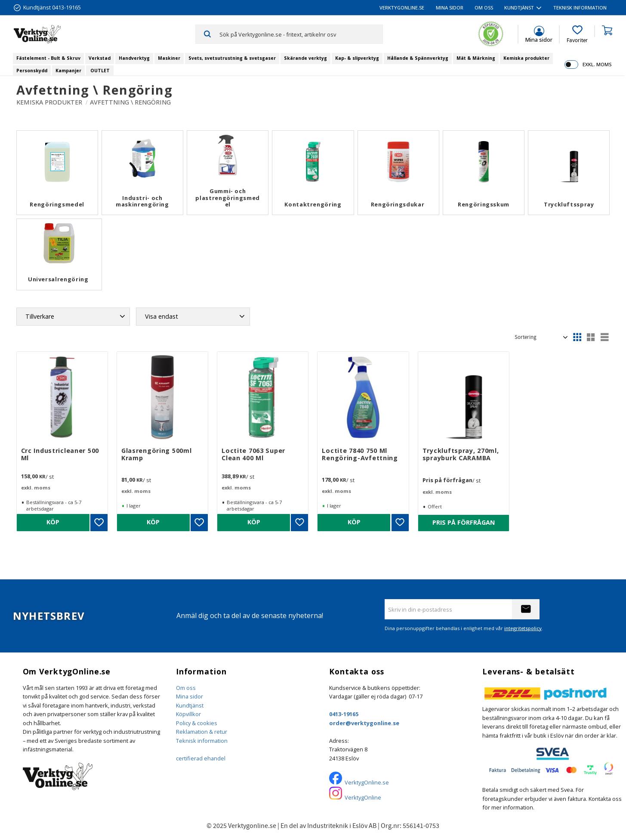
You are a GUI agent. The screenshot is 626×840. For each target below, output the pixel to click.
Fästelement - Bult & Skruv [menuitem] (48, 58)
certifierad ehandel (201, 758)
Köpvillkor (188, 714)
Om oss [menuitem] (484, 8)
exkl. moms (597, 64)
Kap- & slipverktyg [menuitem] (357, 58)
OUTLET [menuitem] (100, 71)
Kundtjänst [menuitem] (519, 8)
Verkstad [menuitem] (100, 58)
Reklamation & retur (202, 732)
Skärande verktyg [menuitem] (305, 58)
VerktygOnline (363, 797)
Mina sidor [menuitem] (450, 8)
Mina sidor (190, 696)
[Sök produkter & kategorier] (301, 34)
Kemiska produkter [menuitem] (526, 58)
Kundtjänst (190, 705)
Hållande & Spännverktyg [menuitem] (418, 58)
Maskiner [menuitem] (169, 58)
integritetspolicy (523, 628)
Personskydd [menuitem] (32, 71)
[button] (577, 34)
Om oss (186, 688)
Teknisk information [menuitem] (580, 8)
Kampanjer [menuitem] (68, 71)
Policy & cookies (197, 723)
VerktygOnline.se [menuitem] (402, 8)
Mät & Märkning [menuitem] (476, 58)
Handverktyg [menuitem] (134, 58)
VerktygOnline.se (367, 782)
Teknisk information (202, 741)
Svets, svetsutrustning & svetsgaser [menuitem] (232, 58)
